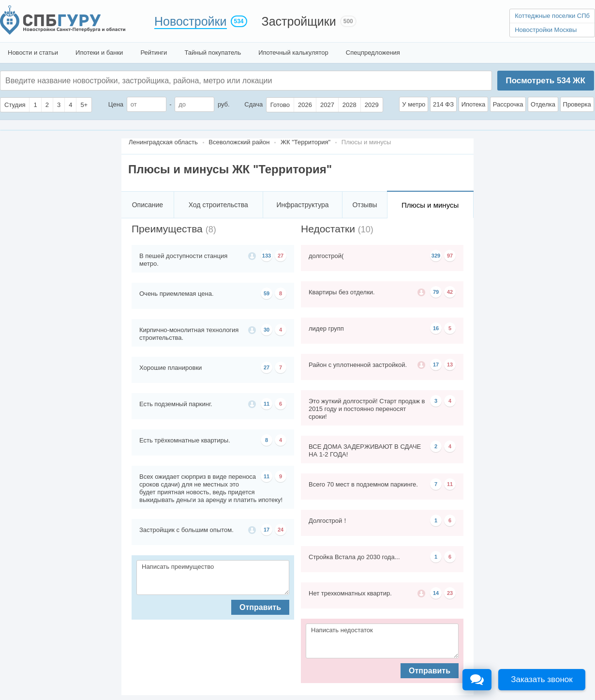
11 (267, 404)
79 (436, 292)
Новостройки (191, 21)
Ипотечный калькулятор (293, 53)
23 (450, 593)
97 (450, 256)
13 (450, 365)
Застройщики (299, 21)
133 (267, 256)
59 (267, 293)
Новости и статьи (33, 53)
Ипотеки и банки (99, 53)
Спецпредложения (373, 53)
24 (281, 530)
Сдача (253, 104)
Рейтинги (154, 53)
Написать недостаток (382, 641)
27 (281, 256)
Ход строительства (218, 205)
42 (450, 292)
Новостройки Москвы (546, 30)
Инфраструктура (302, 205)
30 (267, 330)
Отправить (260, 607)
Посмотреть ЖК (545, 81)
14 (436, 593)
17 (267, 530)
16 (436, 328)
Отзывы (364, 205)
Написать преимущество (213, 578)
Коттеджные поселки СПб (552, 16)
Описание (148, 205)
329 (436, 256)
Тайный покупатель (213, 53)
